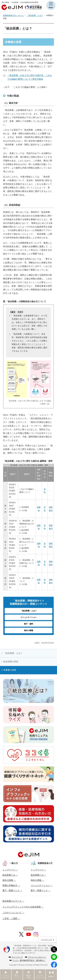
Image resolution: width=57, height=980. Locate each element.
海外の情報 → (9, 880)
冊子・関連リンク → (12, 890)
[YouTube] (29, 934)
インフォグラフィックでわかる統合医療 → (23, 907)
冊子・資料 (29, 624)
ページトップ (46, 940)
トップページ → (10, 870)
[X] (21, 934)
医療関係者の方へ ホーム (13, 15)
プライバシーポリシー (37, 957)
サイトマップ (17, 957)
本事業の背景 (10, 670)
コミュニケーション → (42, 885)
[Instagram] (36, 934)
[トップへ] (29, 855)
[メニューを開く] (51, 5)
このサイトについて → (13, 913)
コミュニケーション (29, 617)
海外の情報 (29, 630)
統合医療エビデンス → (13, 901)
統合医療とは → (10, 875)
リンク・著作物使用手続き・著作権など (29, 960)
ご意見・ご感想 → (11, 918)
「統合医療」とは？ (35, 15)
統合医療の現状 (11, 662)
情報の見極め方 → (11, 885)
